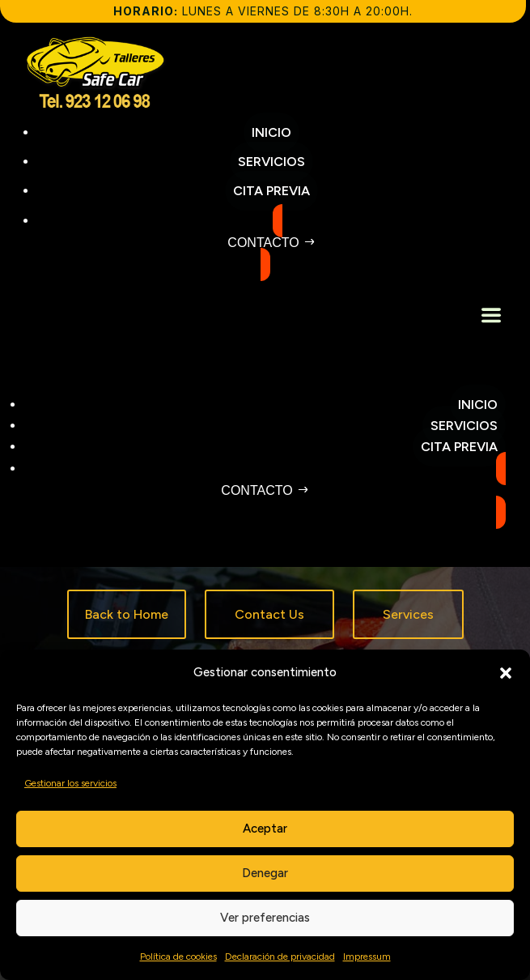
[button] (506, 673)
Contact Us (269, 614)
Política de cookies (178, 957)
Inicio (478, 405)
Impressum (367, 957)
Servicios (464, 426)
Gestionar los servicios (70, 783)
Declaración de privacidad (280, 957)
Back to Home (127, 614)
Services (408, 614)
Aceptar (265, 829)
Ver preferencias (265, 918)
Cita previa (459, 447)
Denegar (265, 873)
